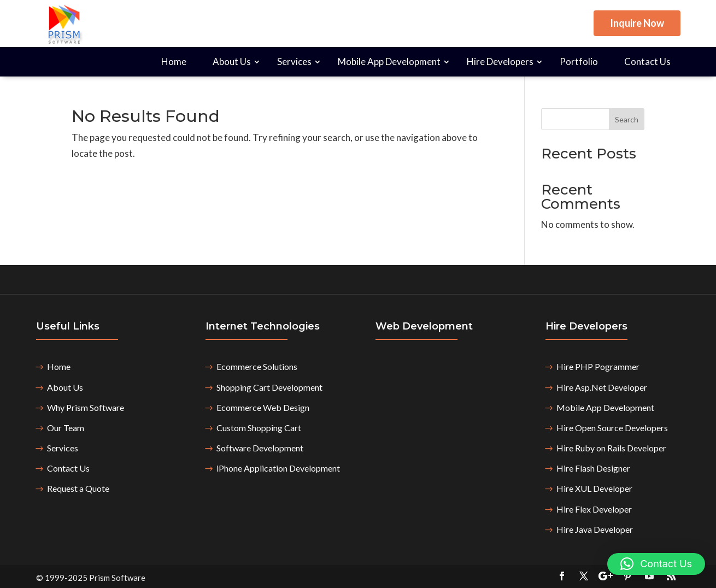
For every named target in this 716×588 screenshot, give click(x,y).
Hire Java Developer (595, 529)
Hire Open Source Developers (612, 428)
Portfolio (579, 61)
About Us (232, 61)
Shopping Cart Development (269, 387)
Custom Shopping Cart (259, 428)
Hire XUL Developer (594, 488)
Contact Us (647, 61)
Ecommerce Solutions (257, 366)
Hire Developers (500, 61)
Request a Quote (78, 488)
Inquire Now (637, 23)
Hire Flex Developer (594, 509)
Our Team (66, 428)
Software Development (260, 448)
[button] (656, 564)
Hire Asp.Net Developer (602, 387)
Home (174, 61)
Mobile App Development (389, 61)
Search (627, 119)
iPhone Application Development (278, 468)
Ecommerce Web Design (263, 407)
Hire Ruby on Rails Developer (611, 448)
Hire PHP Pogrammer (598, 366)
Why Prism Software (86, 407)
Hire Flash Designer (593, 468)
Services (294, 61)
